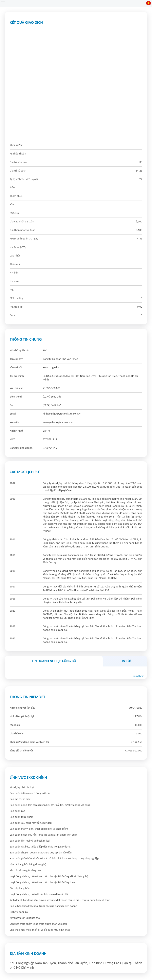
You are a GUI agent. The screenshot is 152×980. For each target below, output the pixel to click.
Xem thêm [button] (138, 676)
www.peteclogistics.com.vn (58, 422)
